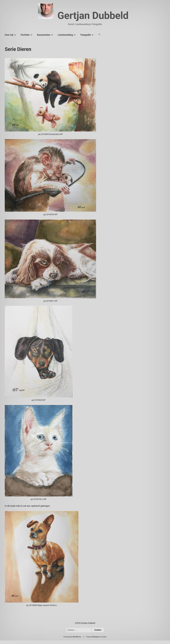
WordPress (77, 637)
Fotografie (86, 35)
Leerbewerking (65, 35)
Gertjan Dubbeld (93, 16)
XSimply (95, 637)
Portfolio (25, 35)
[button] (100, 35)
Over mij (9, 35)
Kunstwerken (44, 35)
